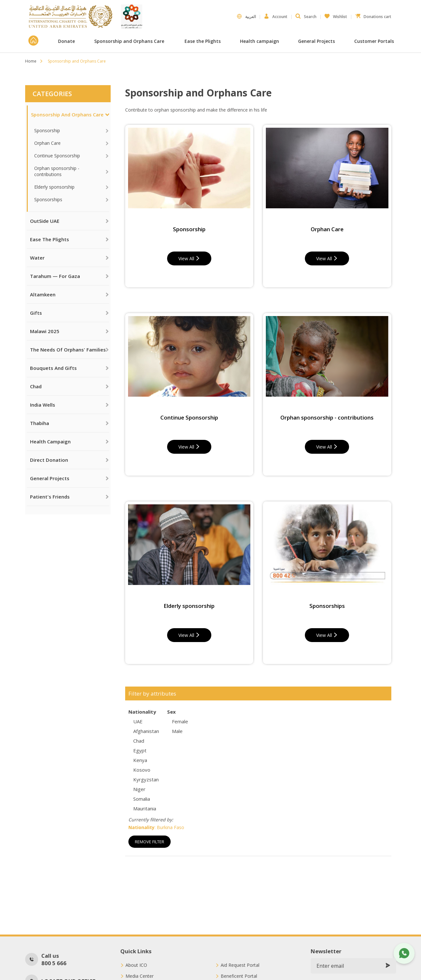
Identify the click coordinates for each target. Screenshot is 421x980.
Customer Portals (375, 41)
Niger (139, 789)
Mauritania (145, 808)
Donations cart (373, 15)
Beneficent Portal (239, 976)
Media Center (140, 976)
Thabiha (40, 423)
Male (177, 731)
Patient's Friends (50, 497)
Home (31, 61)
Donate (66, 41)
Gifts (36, 313)
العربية (246, 16)
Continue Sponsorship (57, 156)
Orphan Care (47, 143)
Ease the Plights (203, 41)
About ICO (136, 965)
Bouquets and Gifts (53, 368)
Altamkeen (43, 294)
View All (189, 258)
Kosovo (142, 770)
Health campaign (260, 41)
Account (276, 16)
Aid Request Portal (240, 965)
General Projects (316, 41)
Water (37, 258)
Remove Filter (150, 842)
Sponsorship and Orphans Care (130, 41)
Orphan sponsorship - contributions (57, 171)
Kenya (140, 760)
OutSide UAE (45, 221)
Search (306, 16)
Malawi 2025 (45, 331)
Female (180, 721)
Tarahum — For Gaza (55, 276)
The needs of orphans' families (68, 350)
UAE (138, 721)
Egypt (140, 750)
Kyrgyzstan (146, 779)
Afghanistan (146, 731)
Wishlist (336, 15)
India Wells (43, 405)
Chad (36, 386)
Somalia (142, 799)
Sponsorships (48, 199)
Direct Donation (49, 460)
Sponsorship (47, 130)
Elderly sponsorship (54, 187)
